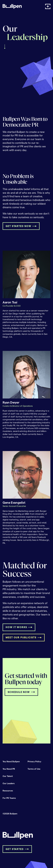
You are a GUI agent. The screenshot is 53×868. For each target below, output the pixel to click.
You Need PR (9, 769)
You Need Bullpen (11, 762)
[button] (48, 6)
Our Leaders (9, 783)
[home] (12, 6)
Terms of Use (34, 769)
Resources (8, 791)
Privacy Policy (34, 762)
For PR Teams (9, 798)
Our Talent (8, 776)
